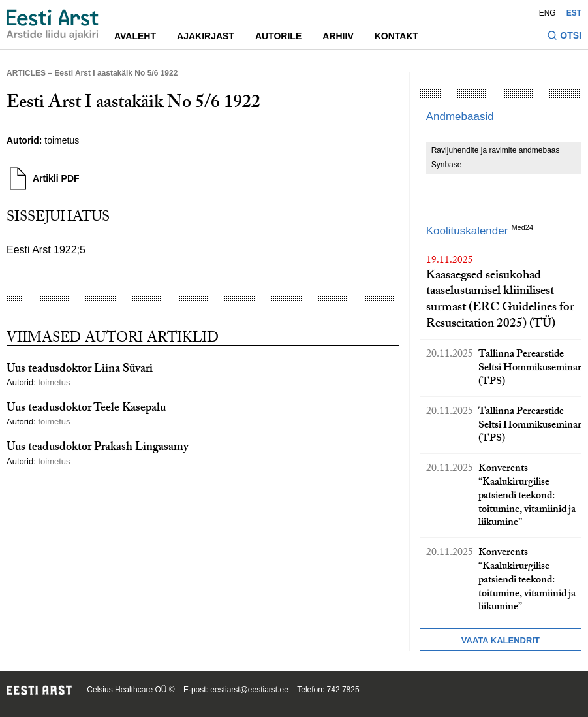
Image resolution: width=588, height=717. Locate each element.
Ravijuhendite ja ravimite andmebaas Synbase (496, 157)
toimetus (62, 140)
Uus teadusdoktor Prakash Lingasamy (98, 448)
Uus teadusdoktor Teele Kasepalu (86, 409)
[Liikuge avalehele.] (53, 25)
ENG (548, 13)
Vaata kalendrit (501, 640)
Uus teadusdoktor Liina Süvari (80, 370)
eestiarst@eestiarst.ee (249, 690)
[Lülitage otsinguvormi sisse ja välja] (564, 37)
